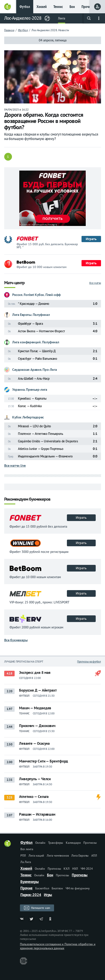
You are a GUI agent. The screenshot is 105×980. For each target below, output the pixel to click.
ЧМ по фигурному (78, 888)
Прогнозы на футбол (89, 662)
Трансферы (56, 843)
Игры (48, 895)
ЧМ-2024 (87, 869)
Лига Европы (80, 856)
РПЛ (23, 856)
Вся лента (27, 849)
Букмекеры (30, 882)
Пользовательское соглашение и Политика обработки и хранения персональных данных (58, 946)
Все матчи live (15, 465)
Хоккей (42, 7)
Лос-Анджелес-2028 (23, 18)
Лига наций (36, 856)
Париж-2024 (31, 895)
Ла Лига (26, 862)
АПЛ (94, 856)
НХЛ (75, 869)
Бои (72, 7)
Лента (62, 18)
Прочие (87, 7)
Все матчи (95, 283)
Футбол (25, 7)
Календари (73, 843)
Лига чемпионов (58, 856)
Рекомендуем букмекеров (27, 499)
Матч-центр (14, 283)
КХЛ (66, 869)
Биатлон (57, 888)
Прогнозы (90, 843)
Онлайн (40, 843)
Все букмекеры (16, 640)
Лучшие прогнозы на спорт (24, 662)
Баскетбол (42, 888)
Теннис (58, 7)
